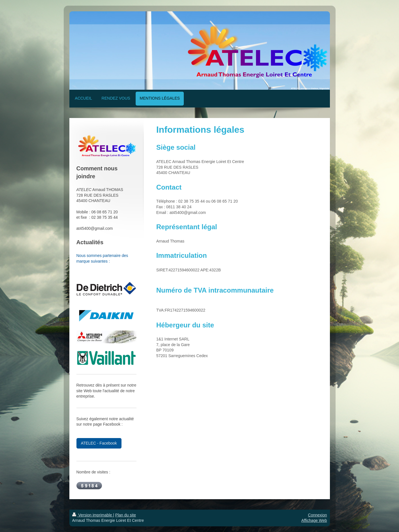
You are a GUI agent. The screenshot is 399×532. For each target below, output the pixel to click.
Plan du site (126, 515)
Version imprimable (93, 515)
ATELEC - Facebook (99, 443)
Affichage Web (314, 520)
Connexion (318, 515)
